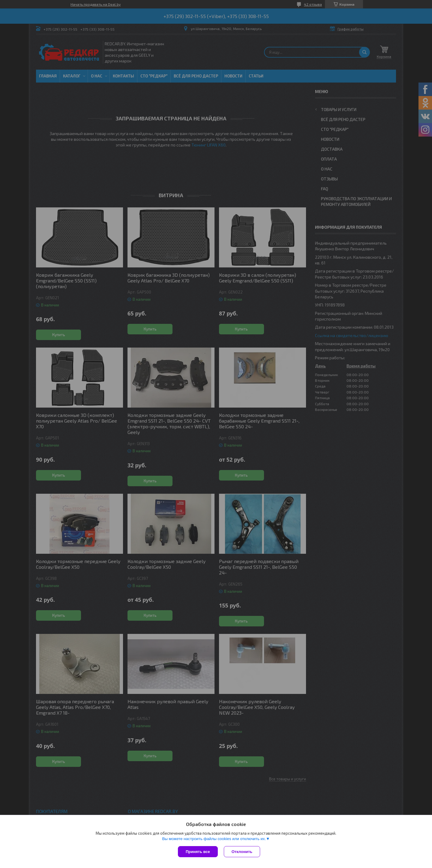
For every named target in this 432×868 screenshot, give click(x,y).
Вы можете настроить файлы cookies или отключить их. (214, 839)
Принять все (198, 852)
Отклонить (242, 852)
